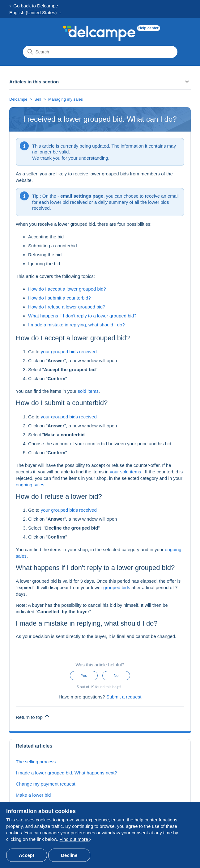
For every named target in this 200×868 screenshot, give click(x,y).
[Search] (100, 52)
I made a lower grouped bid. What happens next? (66, 773)
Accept (27, 855)
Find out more (75, 839)
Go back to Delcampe (34, 6)
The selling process (36, 762)
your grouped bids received (69, 352)
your (115, 472)
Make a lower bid (33, 795)
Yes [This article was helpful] (84, 676)
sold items (88, 391)
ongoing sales (30, 485)
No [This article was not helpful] (116, 676)
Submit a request (124, 697)
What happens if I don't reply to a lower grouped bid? (82, 316)
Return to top (33, 716)
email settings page (82, 196)
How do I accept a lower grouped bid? (67, 289)
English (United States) (36, 13)
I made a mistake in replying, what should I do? (77, 325)
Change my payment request (46, 784)
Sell (38, 99)
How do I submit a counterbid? (60, 298)
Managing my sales (66, 99)
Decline (69, 855)
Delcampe (18, 99)
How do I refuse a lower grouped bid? (67, 307)
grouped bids (117, 587)
